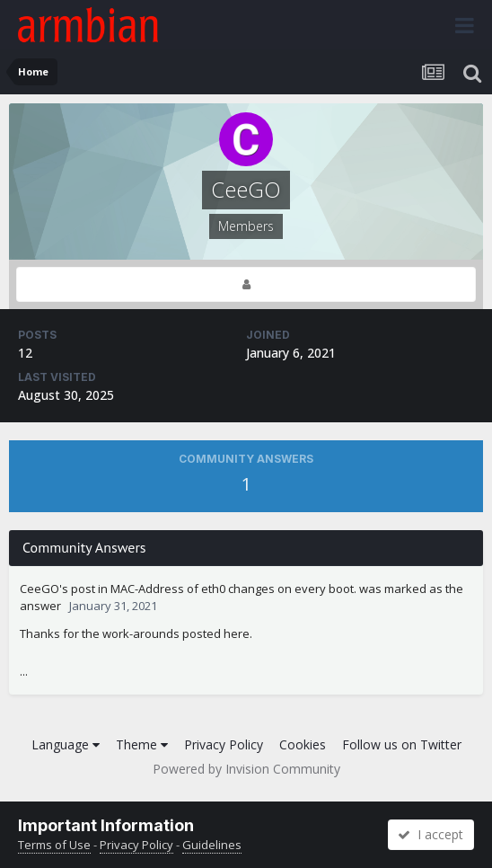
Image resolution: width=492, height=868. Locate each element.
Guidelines (212, 845)
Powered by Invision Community (246, 769)
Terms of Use (54, 845)
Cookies (303, 744)
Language (66, 744)
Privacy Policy (224, 744)
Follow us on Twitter (402, 744)
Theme (142, 744)
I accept (430, 834)
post (83, 589)
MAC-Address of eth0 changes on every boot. (233, 589)
